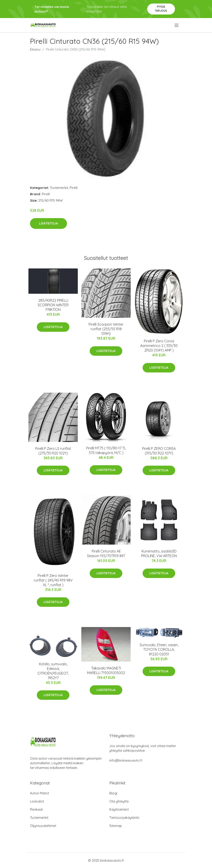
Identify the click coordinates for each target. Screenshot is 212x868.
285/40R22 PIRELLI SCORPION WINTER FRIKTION (53, 305)
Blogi (113, 793)
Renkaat (36, 809)
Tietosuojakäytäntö (124, 818)
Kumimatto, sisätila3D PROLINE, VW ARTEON (159, 553)
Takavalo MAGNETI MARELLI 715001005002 (106, 670)
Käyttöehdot (119, 809)
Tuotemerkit (59, 188)
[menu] (177, 25)
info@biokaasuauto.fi (126, 760)
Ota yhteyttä (119, 801)
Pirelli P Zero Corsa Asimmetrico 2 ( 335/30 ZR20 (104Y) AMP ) (159, 346)
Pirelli (74, 188)
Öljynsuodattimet (43, 826)
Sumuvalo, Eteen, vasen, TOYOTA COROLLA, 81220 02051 (159, 649)
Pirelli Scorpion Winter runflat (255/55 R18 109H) (106, 329)
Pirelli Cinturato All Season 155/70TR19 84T (106, 553)
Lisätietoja (48, 223)
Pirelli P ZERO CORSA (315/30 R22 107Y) (159, 451)
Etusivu (35, 49)
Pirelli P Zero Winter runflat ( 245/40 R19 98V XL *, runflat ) (53, 580)
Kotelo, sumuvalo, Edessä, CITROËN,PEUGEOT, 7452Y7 (53, 671)
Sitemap (116, 826)
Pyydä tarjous (161, 9)
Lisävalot (37, 801)
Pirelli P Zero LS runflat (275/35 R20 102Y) (53, 451)
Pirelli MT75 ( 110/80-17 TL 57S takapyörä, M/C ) (106, 450)
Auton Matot (39, 793)
